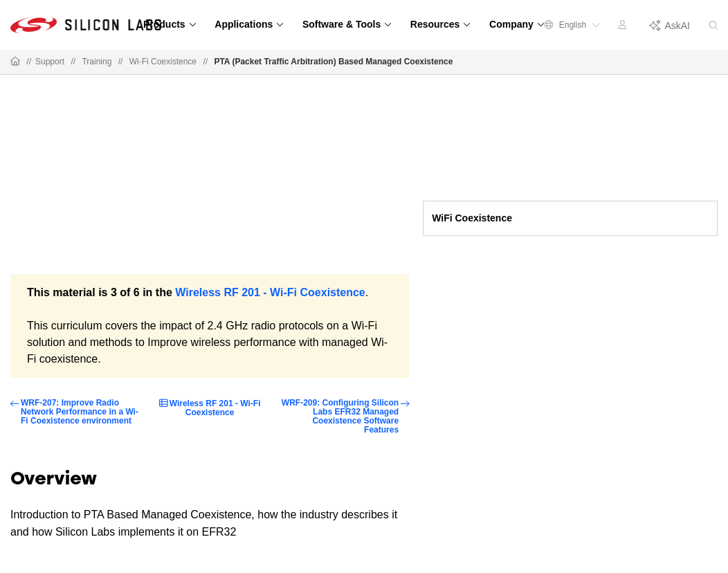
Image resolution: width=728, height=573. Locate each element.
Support (50, 62)
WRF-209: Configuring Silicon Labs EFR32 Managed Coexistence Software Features (340, 417)
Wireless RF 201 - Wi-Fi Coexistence (270, 292)
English (572, 25)
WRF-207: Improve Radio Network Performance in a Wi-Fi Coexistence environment (80, 412)
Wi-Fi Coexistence (163, 62)
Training (97, 62)
